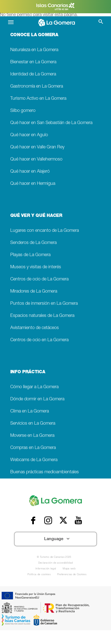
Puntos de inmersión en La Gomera (44, 304)
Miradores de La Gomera (34, 292)
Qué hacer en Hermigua (33, 184)
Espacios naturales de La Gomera (42, 316)
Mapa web (69, 569)
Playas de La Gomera (30, 255)
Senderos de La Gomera (33, 243)
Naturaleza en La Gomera (34, 50)
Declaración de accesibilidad (56, 563)
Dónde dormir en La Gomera (37, 399)
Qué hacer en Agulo (29, 135)
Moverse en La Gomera (32, 436)
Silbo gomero (23, 111)
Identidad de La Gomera (33, 74)
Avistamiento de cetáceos (35, 328)
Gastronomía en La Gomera (37, 87)
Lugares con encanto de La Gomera (45, 231)
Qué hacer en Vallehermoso (36, 160)
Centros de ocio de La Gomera (39, 279)
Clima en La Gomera (30, 412)
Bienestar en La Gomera (33, 62)
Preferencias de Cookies (72, 575)
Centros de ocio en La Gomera (39, 340)
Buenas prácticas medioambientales (45, 472)
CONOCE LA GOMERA (34, 35)
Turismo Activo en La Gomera (38, 99)
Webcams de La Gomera (34, 460)
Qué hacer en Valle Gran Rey (37, 147)
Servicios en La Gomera (33, 424)
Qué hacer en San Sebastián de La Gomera (51, 123)
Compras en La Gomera (33, 448)
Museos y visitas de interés (36, 267)
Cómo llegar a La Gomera (34, 387)
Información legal (46, 569)
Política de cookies (39, 575)
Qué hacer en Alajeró (30, 172)
